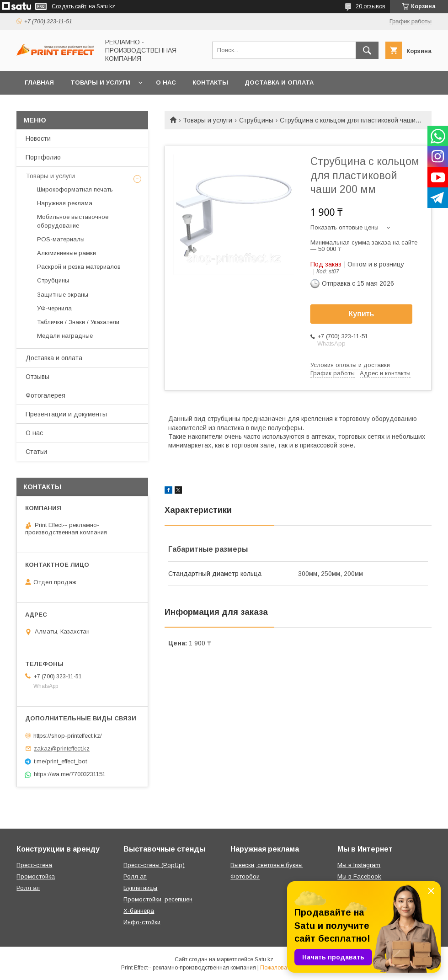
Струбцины (256, 120)
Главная (39, 83)
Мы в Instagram (359, 865)
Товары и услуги (100, 83)
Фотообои (245, 876)
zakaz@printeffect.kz (62, 748)
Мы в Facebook (359, 876)
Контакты (210, 83)
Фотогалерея (45, 395)
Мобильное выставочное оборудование (73, 221)
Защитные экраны (63, 295)
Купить (362, 314)
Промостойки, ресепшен (158, 899)
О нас (166, 83)
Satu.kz (264, 959)
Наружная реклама (65, 203)
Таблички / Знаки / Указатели (78, 322)
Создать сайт (69, 6)
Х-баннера (139, 911)
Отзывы (37, 377)
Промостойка (36, 876)
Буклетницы (140, 888)
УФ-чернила (54, 308)
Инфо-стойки (142, 922)
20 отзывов (371, 6)
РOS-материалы (61, 239)
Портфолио (43, 157)
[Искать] (367, 50)
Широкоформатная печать (75, 189)
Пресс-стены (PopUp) (154, 865)
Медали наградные (65, 336)
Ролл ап (28, 888)
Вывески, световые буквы (267, 865)
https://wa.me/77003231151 (70, 774)
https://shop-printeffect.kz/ (68, 735)
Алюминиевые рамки (67, 253)
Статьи (36, 452)
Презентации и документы (66, 414)
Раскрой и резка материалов (79, 267)
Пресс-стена (34, 865)
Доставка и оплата (279, 83)
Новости (38, 138)
